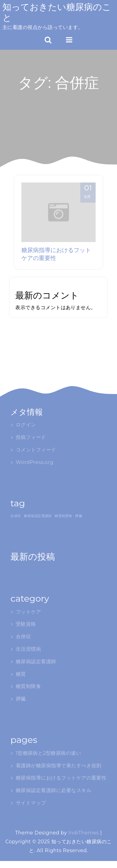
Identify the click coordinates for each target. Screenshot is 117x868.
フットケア (28, 612)
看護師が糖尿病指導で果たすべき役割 (59, 766)
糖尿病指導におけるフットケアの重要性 (61, 778)
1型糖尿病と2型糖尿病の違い (49, 753)
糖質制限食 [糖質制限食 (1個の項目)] (63, 516)
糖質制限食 (28, 686)
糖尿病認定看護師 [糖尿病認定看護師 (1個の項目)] (38, 516)
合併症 (23, 637)
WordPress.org (35, 462)
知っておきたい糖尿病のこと (57, 12)
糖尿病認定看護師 (36, 662)
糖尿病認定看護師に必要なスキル (54, 790)
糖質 (21, 674)
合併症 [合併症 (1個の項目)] (16, 516)
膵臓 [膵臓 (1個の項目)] (79, 516)
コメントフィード (36, 450)
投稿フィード (31, 437)
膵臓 (21, 699)
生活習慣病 (28, 649)
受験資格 (26, 624)
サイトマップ (31, 803)
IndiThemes (84, 833)
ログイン (26, 425)
